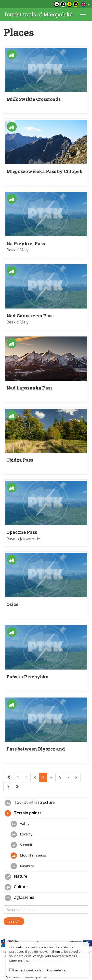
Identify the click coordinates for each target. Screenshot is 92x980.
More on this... (20, 961)
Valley (20, 824)
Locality (21, 834)
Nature (16, 877)
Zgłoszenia (19, 898)
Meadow (22, 866)
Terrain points (23, 813)
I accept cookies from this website (39, 970)
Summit (21, 845)
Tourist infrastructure (30, 803)
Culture (16, 887)
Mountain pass (28, 856)
